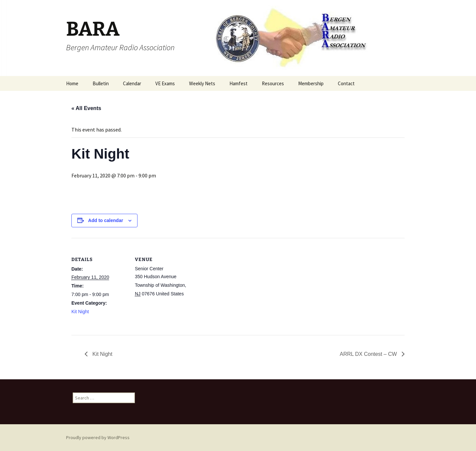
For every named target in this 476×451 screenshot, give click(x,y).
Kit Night (80, 312)
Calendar (132, 83)
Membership (311, 83)
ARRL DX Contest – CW (369, 354)
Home (72, 83)
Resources (273, 83)
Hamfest (238, 83)
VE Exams (165, 83)
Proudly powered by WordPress (98, 437)
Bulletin (101, 83)
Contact (346, 83)
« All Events (86, 108)
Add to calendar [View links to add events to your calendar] (106, 220)
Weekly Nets (202, 83)
